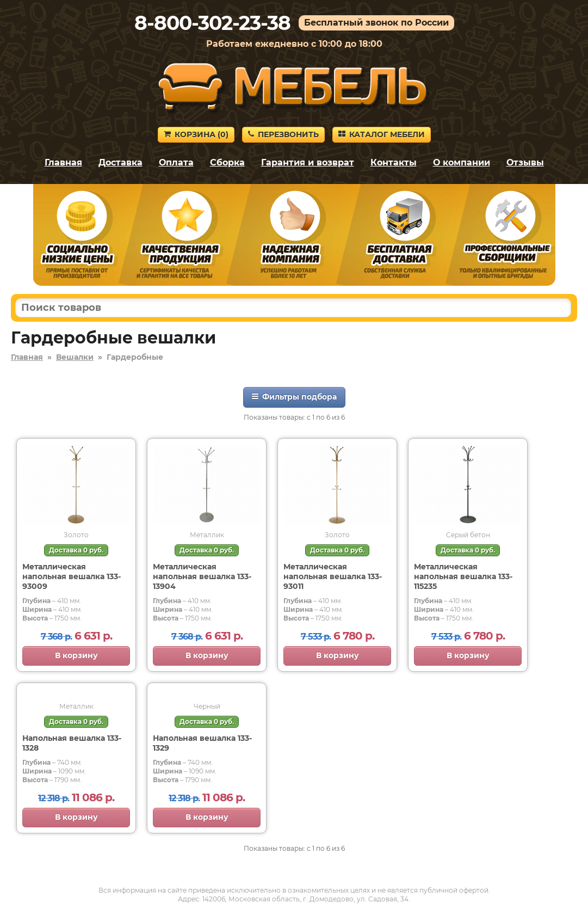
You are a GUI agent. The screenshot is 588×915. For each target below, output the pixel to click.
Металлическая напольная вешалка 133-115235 (463, 576)
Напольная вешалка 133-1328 (72, 743)
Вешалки (75, 357)
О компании (462, 162)
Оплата (176, 162)
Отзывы (525, 162)
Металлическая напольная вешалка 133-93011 (333, 576)
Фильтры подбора (294, 397)
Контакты (394, 162)
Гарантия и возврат (308, 162)
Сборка (227, 162)
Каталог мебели (382, 134)
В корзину (76, 655)
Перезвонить (283, 134)
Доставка (120, 162)
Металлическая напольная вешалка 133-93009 (72, 576)
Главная (63, 162)
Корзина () (196, 134)
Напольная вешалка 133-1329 (202, 743)
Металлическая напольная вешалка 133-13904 (202, 576)
